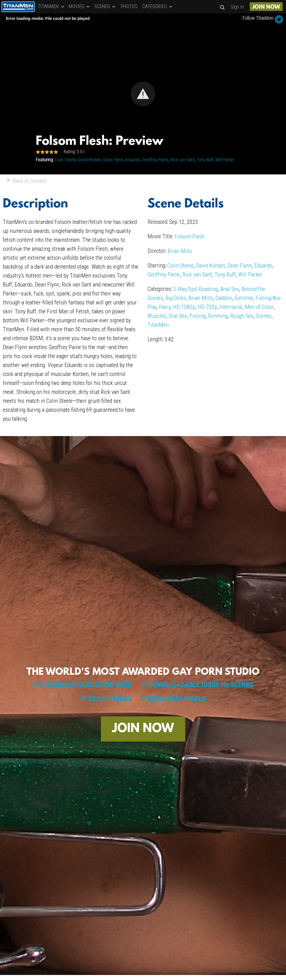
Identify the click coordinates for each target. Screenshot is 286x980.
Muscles (157, 316)
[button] (143, 94)
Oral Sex (178, 316)
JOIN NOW (266, 7)
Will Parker (225, 160)
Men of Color (259, 307)
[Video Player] (143, 94)
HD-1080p (184, 307)
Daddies (224, 298)
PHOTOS (129, 6)
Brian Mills (180, 251)
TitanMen (158, 325)
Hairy (165, 307)
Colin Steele (65, 160)
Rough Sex (242, 316)
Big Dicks (176, 298)
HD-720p (208, 307)
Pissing (197, 316)
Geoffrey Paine (155, 160)
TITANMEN (51, 6)
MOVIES (80, 6)
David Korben (90, 160)
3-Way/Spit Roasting (196, 289)
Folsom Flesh (190, 236)
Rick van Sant (183, 160)
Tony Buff (205, 160)
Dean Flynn (113, 160)
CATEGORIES (158, 6)
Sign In (237, 7)
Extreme (244, 298)
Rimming (218, 316)
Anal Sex (230, 289)
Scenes (264, 316)
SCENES (105, 6)
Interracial (231, 307)
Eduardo (133, 160)
